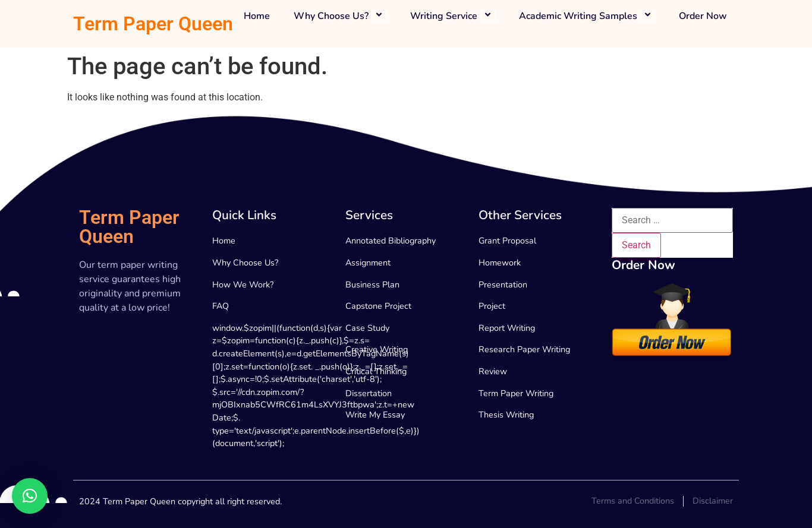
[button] (30, 496)
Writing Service (453, 16)
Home (257, 16)
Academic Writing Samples (587, 16)
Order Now (703, 16)
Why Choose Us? (340, 16)
